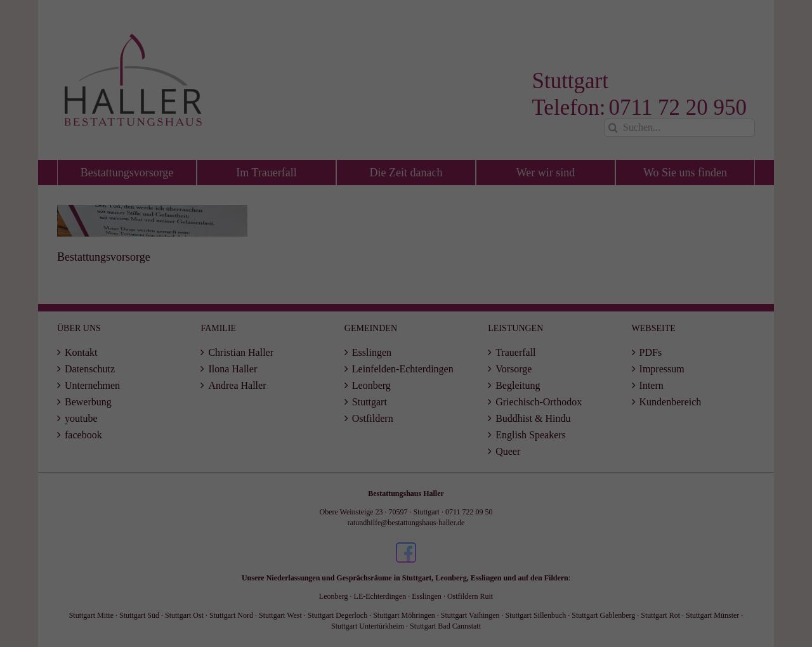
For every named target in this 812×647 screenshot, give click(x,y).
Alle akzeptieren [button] (406, 336)
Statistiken (456, 301)
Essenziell (347, 301)
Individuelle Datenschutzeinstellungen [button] (406, 399)
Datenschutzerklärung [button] (412, 414)
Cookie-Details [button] (355, 414)
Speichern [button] (406, 372)
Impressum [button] (463, 414)
